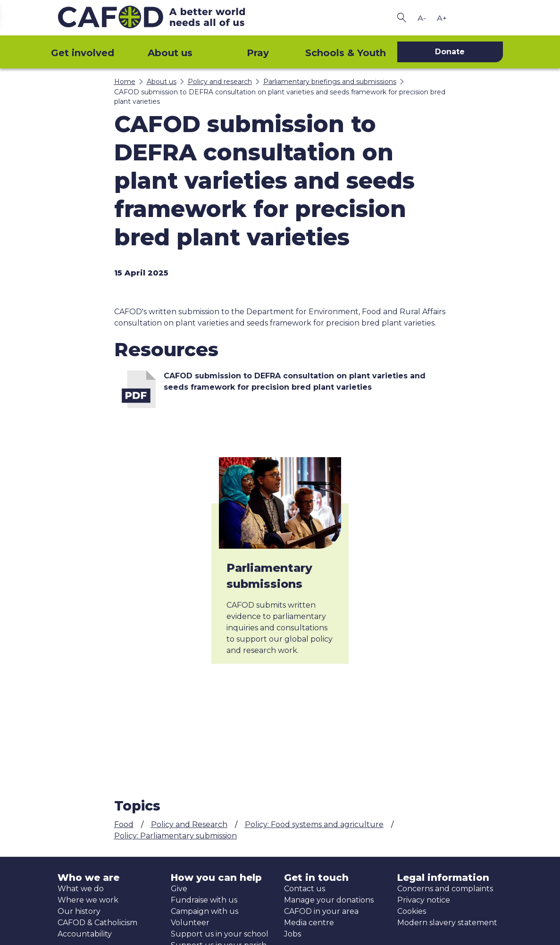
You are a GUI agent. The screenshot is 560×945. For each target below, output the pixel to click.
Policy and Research (189, 824)
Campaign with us (205, 911)
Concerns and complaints (445, 889)
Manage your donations (329, 900)
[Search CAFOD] (402, 18)
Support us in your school (220, 934)
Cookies (412, 911)
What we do (81, 889)
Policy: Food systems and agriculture (314, 824)
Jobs (293, 934)
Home (125, 82)
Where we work (88, 900)
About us (170, 53)
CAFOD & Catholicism (97, 923)
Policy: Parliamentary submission (176, 836)
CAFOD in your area (321, 911)
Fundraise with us (204, 900)
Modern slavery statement (447, 923)
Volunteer (190, 923)
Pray (258, 53)
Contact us (305, 889)
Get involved (83, 53)
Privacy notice (424, 900)
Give (179, 889)
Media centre (309, 923)
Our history (79, 911)
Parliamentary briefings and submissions (330, 82)
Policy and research (220, 82)
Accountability (85, 934)
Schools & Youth (346, 53)
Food (124, 824)
